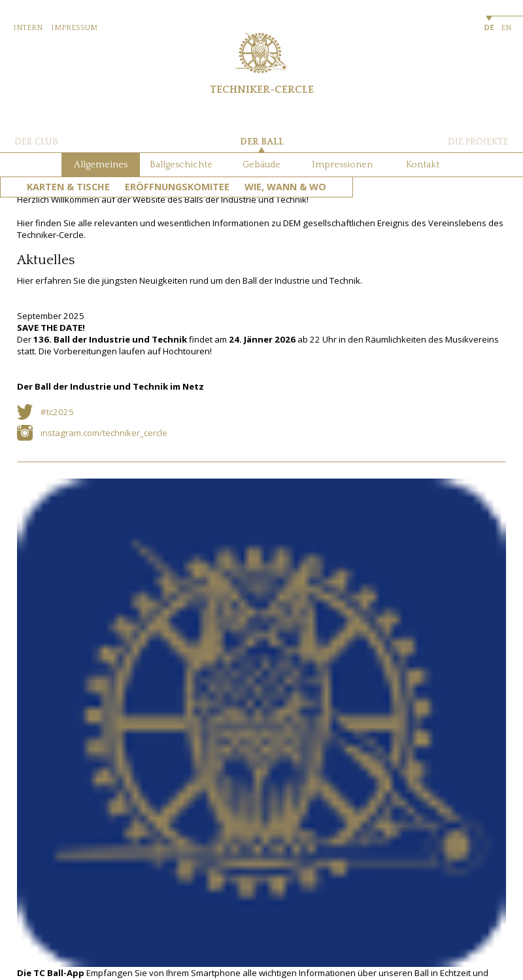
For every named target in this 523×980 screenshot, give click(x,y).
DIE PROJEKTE (478, 142)
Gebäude (261, 165)
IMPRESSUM (74, 28)
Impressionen (342, 165)
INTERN (28, 28)
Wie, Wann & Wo (285, 187)
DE (489, 28)
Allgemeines (101, 165)
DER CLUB (36, 142)
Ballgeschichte (181, 165)
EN (506, 28)
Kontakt (423, 165)
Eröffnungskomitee (177, 187)
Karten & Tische (68, 187)
